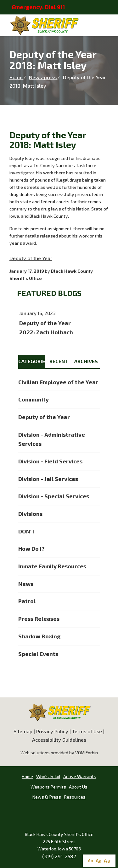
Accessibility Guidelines (59, 740)
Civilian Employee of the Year (58, 382)
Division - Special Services (54, 496)
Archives (86, 361)
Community (34, 399)
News (26, 584)
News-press (43, 77)
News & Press (47, 797)
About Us (78, 787)
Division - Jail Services (48, 479)
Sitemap (23, 731)
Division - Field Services (50, 461)
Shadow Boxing (39, 636)
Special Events (38, 654)
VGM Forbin (87, 753)
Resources (75, 797)
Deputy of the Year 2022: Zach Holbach (59, 323)
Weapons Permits (48, 787)
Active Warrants (80, 776)
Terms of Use (87, 731)
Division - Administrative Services (52, 439)
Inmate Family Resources (52, 566)
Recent (59, 361)
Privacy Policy (52, 731)
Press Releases (39, 619)
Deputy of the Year (31, 258)
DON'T (27, 531)
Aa (90, 861)
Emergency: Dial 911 (38, 7)
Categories (32, 361)
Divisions (30, 514)
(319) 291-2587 (59, 856)
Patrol (27, 601)
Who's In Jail (48, 776)
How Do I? (31, 549)
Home (16, 77)
